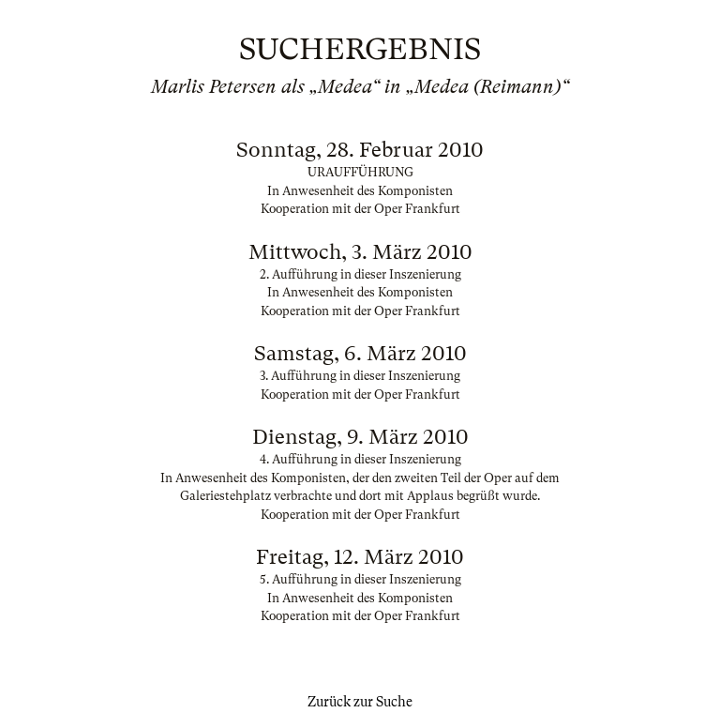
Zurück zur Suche (360, 702)
